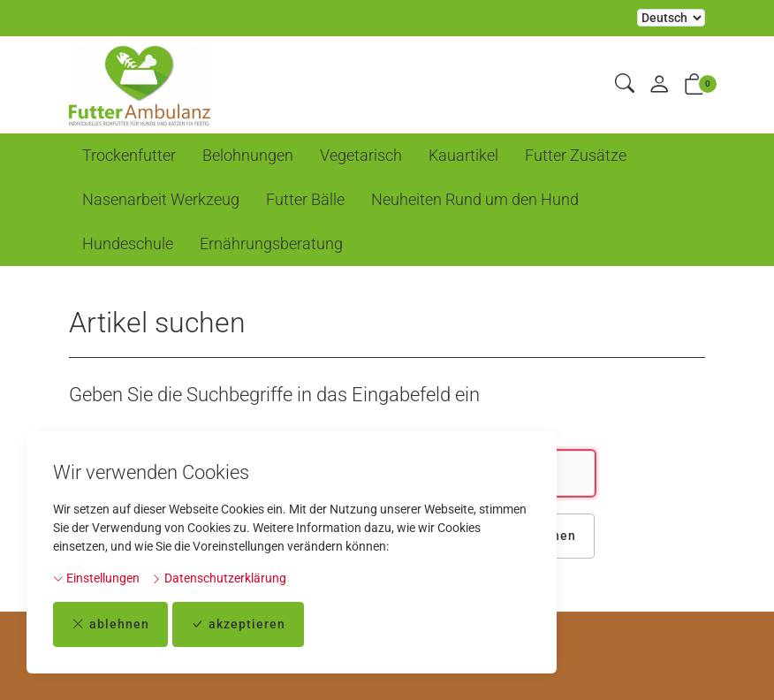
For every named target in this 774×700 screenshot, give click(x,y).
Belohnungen (248, 155)
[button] (625, 84)
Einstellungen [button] (96, 578)
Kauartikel (463, 155)
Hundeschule (128, 243)
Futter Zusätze (576, 155)
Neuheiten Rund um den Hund (475, 199)
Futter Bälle (305, 199)
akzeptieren (238, 624)
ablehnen (110, 624)
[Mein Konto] (659, 85)
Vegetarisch (361, 155)
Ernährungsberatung (271, 243)
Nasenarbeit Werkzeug (161, 199)
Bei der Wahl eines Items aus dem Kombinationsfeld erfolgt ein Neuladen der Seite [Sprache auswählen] (671, 18)
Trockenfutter (129, 155)
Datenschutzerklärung (219, 578)
